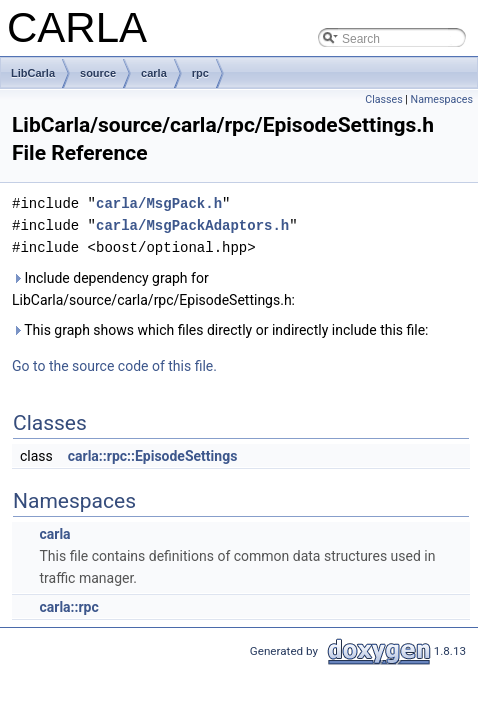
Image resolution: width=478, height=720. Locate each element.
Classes (383, 99)
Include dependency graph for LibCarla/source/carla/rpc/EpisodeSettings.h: (153, 289)
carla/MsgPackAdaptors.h (192, 225)
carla (154, 73)
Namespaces (442, 99)
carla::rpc (68, 607)
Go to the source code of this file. (114, 366)
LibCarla (33, 73)
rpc (200, 73)
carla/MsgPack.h (159, 203)
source (98, 73)
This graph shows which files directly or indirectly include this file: (220, 330)
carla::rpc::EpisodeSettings (153, 456)
